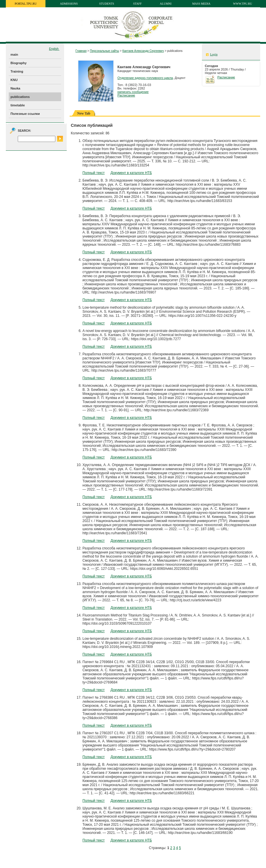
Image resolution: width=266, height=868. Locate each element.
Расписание (126, 95)
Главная (81, 51)
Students (107, 4)
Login (214, 54)
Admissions (69, 4)
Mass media (201, 4)
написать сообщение (133, 92)
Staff (137, 4)
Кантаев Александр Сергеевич (143, 51)
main (14, 55)
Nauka (15, 88)
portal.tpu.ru (25, 4)
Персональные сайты (104, 51)
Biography (19, 63)
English (54, 49)
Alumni (166, 4)
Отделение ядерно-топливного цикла (145, 78)
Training (17, 71)
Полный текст (94, 173)
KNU (14, 80)
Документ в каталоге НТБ (131, 173)
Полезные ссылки (25, 114)
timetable (18, 105)
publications (20, 97)
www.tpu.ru (243, 4)
